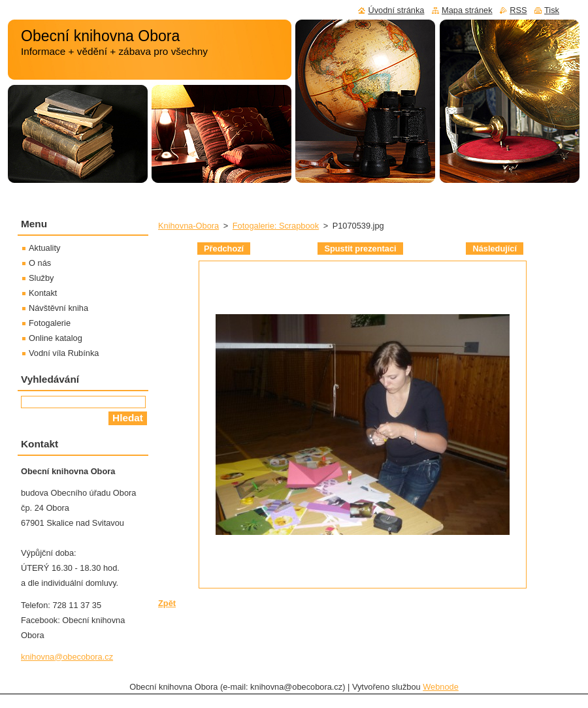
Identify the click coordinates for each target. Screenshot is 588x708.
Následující (495, 249)
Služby (41, 278)
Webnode (441, 687)
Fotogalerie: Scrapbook (276, 226)
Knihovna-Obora (188, 226)
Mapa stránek (467, 10)
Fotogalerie (50, 323)
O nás (40, 263)
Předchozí (224, 249)
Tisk (552, 10)
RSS (518, 10)
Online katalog (56, 338)
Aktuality (44, 248)
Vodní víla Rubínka (64, 353)
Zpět (167, 603)
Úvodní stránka (396, 10)
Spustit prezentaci (360, 249)
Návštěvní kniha (58, 308)
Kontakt (43, 293)
